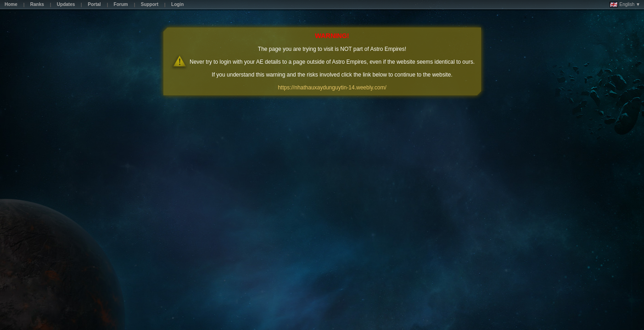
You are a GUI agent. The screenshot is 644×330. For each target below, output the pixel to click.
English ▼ (625, 5)
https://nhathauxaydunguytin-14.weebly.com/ (332, 88)
